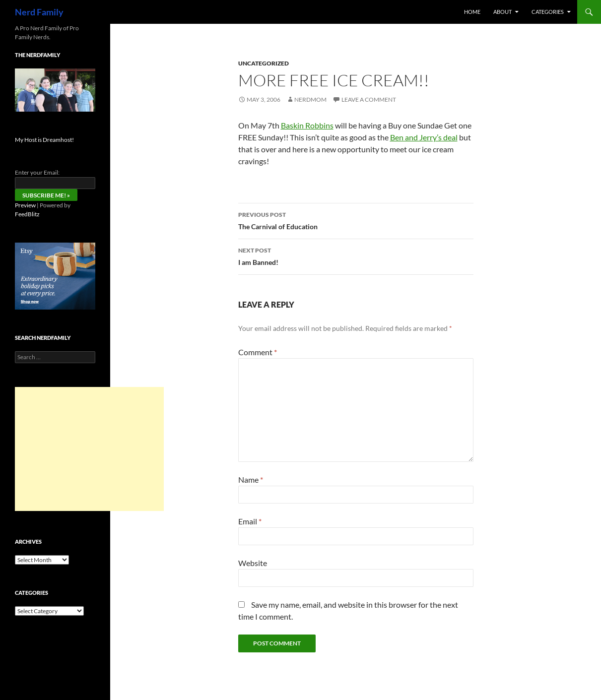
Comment (258, 352)
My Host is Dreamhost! (44, 140)
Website (253, 563)
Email (250, 521)
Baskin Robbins (307, 125)
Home (472, 12)
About (502, 12)
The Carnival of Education (356, 220)
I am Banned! (356, 255)
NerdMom (310, 99)
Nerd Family (39, 12)
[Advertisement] (89, 449)
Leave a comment (369, 99)
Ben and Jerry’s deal (424, 137)
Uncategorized (264, 63)
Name (251, 479)
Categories (548, 12)
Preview (25, 205)
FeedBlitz (27, 214)
